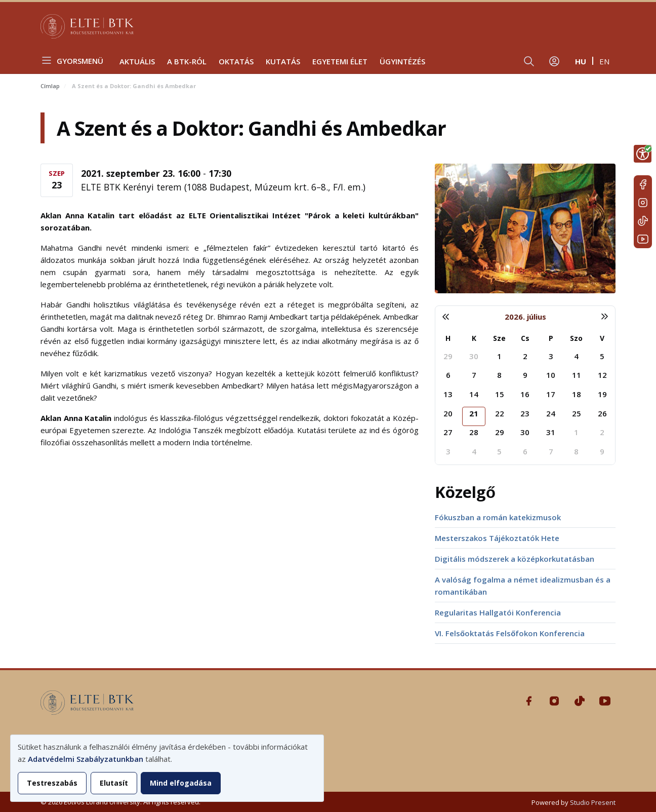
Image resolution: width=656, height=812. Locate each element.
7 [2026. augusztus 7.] (551, 451)
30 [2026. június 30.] (474, 356)
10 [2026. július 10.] (551, 375)
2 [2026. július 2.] (525, 356)
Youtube (643, 239)
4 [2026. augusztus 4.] (474, 451)
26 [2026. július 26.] (602, 413)
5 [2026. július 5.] (602, 356)
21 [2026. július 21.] (474, 413)
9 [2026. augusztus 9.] (602, 451)
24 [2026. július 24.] (551, 413)
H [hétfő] (448, 338)
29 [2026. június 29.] (448, 356)
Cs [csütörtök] (525, 338)
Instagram (643, 203)
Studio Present (593, 802)
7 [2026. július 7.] (474, 375)
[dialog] (167, 768)
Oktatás (236, 61)
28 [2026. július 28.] (474, 432)
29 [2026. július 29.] (500, 432)
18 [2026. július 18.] (577, 394)
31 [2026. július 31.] (551, 432)
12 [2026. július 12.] (602, 375)
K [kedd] (474, 338)
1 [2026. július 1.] (499, 356)
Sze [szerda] (499, 338)
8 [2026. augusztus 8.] (576, 451)
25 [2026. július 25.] (577, 413)
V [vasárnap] (602, 338)
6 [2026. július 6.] (448, 375)
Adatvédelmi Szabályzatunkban (86, 759)
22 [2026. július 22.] (500, 413)
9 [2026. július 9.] (525, 375)
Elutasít (114, 783)
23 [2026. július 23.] (525, 413)
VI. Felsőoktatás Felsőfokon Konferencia (510, 633)
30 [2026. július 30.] (525, 432)
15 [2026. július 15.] (500, 394)
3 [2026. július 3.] (551, 356)
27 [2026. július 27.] (448, 432)
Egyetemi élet (340, 61)
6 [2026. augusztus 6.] (525, 451)
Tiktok (643, 221)
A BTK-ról (187, 61)
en (604, 61)
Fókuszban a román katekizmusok (498, 517)
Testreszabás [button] (52, 783)
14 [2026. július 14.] (474, 394)
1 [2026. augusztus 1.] (576, 432)
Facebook (643, 184)
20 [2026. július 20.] (448, 413)
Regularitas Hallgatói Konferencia (498, 612)
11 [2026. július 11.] (577, 375)
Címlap (50, 86)
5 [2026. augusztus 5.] (499, 451)
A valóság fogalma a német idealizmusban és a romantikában (523, 586)
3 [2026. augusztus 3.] (448, 451)
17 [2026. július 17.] (551, 394)
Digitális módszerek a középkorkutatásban (515, 559)
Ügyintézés (402, 61)
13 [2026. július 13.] (448, 394)
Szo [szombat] (576, 338)
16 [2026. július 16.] (525, 394)
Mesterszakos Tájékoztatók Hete (497, 538)
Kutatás (283, 61)
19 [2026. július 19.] (602, 394)
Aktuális (137, 61)
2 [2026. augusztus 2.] (602, 432)
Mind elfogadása (181, 783)
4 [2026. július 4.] (576, 356)
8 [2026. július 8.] (499, 375)
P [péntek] (551, 338)
